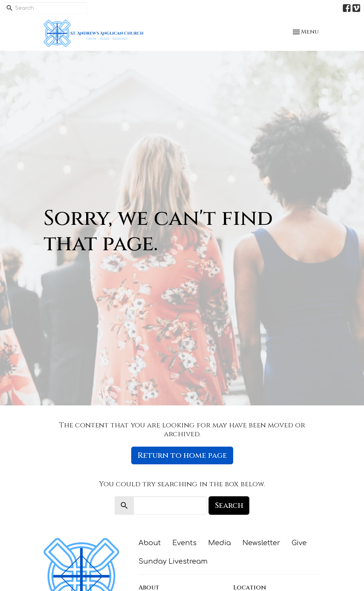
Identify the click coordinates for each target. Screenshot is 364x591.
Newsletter (261, 543)
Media (220, 543)
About (150, 543)
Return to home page (182, 455)
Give (299, 543)
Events (185, 543)
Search (229, 505)
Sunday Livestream (173, 561)
